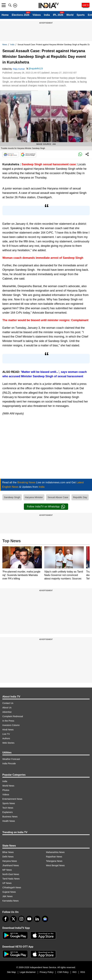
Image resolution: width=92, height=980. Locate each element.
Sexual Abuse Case (58, 497)
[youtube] (29, 919)
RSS (83, 972)
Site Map (11, 972)
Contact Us (8, 703)
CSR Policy (63, 972)
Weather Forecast (11, 759)
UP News (7, 883)
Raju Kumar (19, 69)
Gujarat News (9, 892)
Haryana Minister (34, 497)
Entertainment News (12, 799)
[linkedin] (37, 919)
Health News (9, 821)
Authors (6, 738)
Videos (37, 15)
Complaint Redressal (13, 716)
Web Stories (8, 743)
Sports (81, 15)
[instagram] (21, 919)
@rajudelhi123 (36, 69)
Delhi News (8, 857)
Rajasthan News (54, 857)
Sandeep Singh (12, 497)
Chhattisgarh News (12, 887)
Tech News (8, 808)
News (5, 45)
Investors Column (11, 725)
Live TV (6, 734)
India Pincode (9, 763)
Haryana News (10, 861)
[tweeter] (13, 919)
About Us (7, 708)
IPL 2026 (58, 15)
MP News (7, 870)
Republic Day (80, 497)
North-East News (11, 874)
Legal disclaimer (28, 972)
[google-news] (45, 919)
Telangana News (54, 861)
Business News (10, 817)
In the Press (8, 721)
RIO (75, 972)
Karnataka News (11, 901)
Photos (6, 790)
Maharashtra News (55, 852)
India (47, 15)
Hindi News (8, 730)
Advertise (7, 712)
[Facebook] (6, 919)
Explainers (8, 812)
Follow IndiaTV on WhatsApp (46, 507)
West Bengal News (55, 865)
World (70, 15)
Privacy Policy (47, 972)
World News (8, 786)
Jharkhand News (11, 865)
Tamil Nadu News (11, 879)
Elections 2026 (20, 15)
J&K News (8, 896)
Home (5, 15)
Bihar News (8, 852)
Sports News (9, 803)
